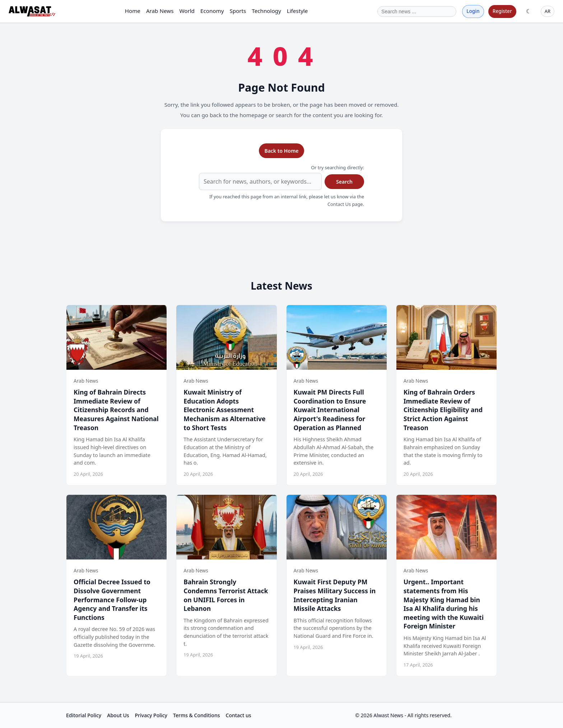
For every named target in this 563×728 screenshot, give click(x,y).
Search (344, 182)
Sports (238, 11)
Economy (212, 11)
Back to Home (281, 151)
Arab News (160, 11)
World (187, 11)
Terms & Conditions (196, 715)
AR (548, 11)
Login (473, 11)
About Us (118, 715)
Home (133, 11)
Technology (266, 11)
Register (502, 11)
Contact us (239, 715)
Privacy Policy (151, 715)
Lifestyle (297, 11)
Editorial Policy (84, 715)
